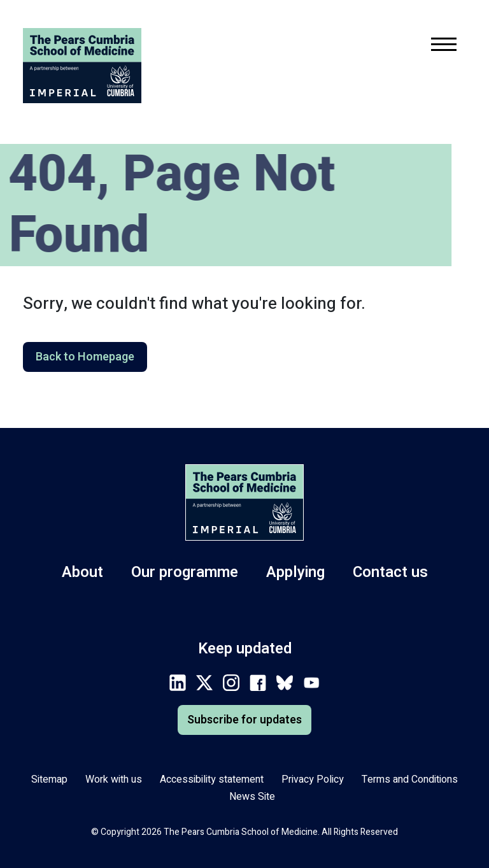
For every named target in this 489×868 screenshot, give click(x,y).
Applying (295, 572)
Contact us (390, 572)
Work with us (114, 779)
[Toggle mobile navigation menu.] (444, 47)
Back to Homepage (85, 357)
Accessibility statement (212, 779)
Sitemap (49, 779)
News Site (252, 797)
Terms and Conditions (410, 779)
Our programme (185, 572)
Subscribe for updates (244, 720)
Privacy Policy (313, 779)
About (82, 572)
